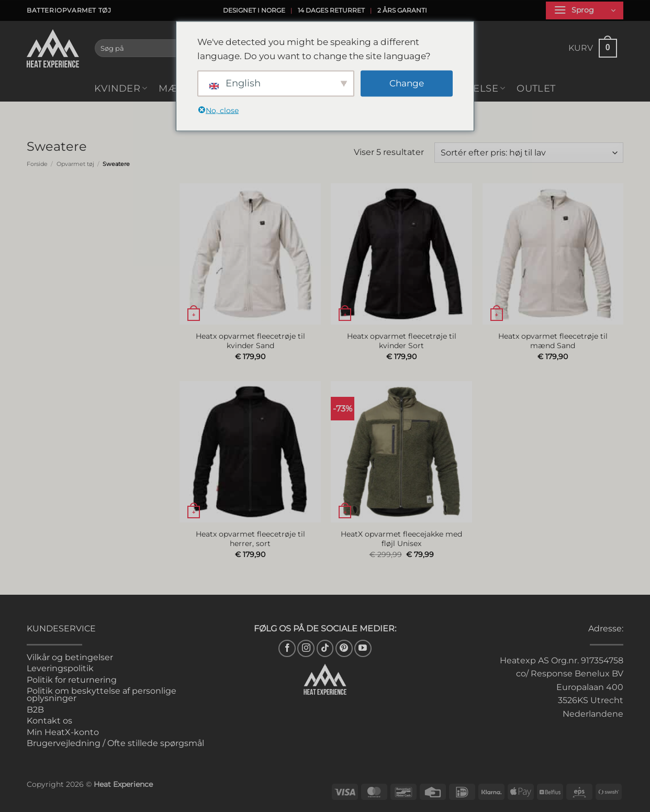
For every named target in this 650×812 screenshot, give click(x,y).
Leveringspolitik (60, 668)
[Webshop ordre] (529, 153)
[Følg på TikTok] (325, 648)
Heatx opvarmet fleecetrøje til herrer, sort (250, 539)
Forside (37, 164)
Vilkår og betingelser (70, 657)
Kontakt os (49, 721)
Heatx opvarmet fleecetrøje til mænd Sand (553, 341)
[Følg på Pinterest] (344, 648)
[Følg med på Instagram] (306, 648)
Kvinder (121, 88)
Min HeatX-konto (63, 732)
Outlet (536, 88)
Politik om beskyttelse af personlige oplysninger (102, 694)
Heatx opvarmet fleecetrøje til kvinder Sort (402, 341)
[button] (585, 10)
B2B (35, 710)
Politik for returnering (72, 680)
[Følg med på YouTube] (363, 648)
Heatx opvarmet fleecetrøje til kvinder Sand (250, 341)
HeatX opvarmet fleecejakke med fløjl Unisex (401, 539)
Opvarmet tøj (75, 164)
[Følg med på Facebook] (287, 648)
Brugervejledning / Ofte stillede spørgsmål (115, 743)
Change (407, 83)
